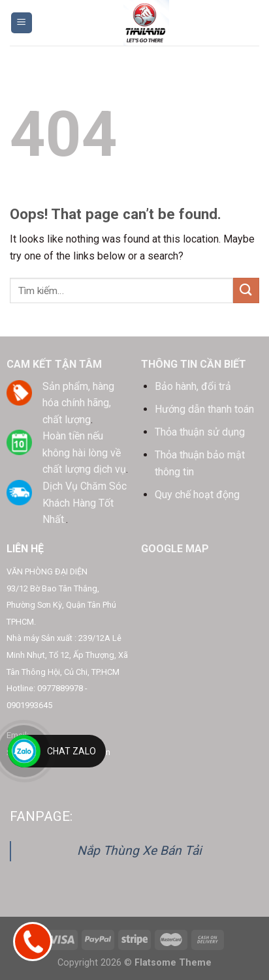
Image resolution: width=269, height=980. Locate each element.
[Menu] (22, 23)
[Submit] (246, 290)
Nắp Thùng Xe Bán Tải (139, 851)
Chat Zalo (71, 751)
